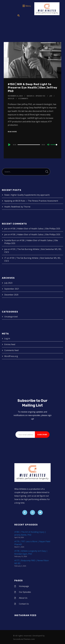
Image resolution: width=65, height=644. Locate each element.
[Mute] (49, 145)
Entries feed (10, 344)
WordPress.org (11, 356)
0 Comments (23, 99)
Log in (7, 338)
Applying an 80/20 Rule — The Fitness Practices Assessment (31, 201)
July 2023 (8, 283)
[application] (32, 145)
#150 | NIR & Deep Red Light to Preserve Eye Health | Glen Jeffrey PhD (32, 88)
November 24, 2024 (15, 96)
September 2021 (12, 289)
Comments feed (11, 350)
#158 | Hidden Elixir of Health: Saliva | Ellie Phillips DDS (35, 229)
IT (5, 258)
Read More (12, 132)
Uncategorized (11, 317)
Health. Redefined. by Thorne (17, 207)
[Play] (9, 145)
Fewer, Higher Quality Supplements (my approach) (27, 195)
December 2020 (11, 295)
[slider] (29, 145)
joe (51, 96)
